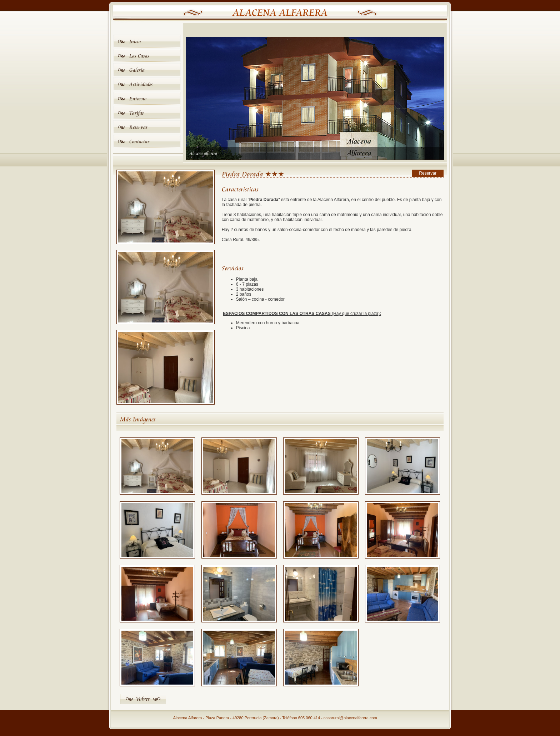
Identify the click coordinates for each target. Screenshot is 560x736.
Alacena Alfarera (280, 13)
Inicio (135, 42)
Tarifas (137, 113)
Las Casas (139, 56)
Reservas (138, 127)
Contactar (139, 142)
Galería (137, 70)
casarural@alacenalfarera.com (350, 718)
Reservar (428, 173)
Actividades (141, 84)
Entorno (138, 99)
